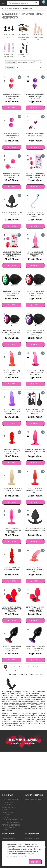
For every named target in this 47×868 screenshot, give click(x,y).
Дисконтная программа (7, 804)
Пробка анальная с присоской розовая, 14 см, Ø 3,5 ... (12, 530)
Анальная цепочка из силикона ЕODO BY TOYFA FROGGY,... (35, 215)
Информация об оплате (9, 809)
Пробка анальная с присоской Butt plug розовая (35, 254)
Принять (35, 862)
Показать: (10, 67)
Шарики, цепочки (23, 55)
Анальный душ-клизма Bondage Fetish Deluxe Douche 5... (35, 412)
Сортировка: (11, 62)
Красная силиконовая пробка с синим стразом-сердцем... (12, 609)
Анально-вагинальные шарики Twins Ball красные (12, 96)
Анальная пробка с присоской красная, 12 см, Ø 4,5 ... (35, 570)
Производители (32, 838)
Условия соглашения (11, 822)
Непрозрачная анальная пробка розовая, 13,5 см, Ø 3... (35, 451)
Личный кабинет (9, 838)
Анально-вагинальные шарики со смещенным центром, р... (12, 254)
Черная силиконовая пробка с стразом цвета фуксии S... (12, 333)
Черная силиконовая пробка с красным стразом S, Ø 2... (35, 294)
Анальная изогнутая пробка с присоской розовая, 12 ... (35, 372)
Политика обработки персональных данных (11, 827)
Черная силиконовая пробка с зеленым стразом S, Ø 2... (12, 294)
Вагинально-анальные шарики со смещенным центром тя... (35, 175)
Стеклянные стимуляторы (9, 55)
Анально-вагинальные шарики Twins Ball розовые (12, 136)
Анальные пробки (9, 36)
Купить (12, 108)
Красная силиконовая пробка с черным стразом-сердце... (35, 609)
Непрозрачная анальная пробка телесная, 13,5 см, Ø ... (12, 491)
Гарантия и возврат (10, 800)
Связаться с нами (33, 800)
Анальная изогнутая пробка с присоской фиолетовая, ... (12, 412)
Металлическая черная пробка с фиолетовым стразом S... (35, 648)
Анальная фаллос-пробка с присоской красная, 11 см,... (12, 451)
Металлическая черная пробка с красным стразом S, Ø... (12, 648)
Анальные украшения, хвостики (24, 37)
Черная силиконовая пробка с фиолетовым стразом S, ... (35, 333)
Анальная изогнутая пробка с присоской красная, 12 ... (12, 372)
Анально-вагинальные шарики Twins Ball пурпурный (35, 96)
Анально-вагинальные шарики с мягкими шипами (12, 175)
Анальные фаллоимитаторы (38, 37)
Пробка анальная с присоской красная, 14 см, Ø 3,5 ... (35, 491)
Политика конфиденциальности (12, 818)
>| (16, 671)
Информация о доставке (8, 814)
